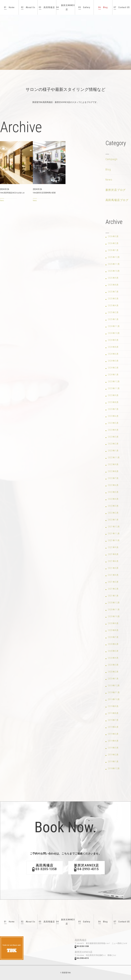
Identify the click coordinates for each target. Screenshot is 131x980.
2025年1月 (113, 319)
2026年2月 (113, 243)
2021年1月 (113, 596)
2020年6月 (113, 644)
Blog (103, 7)
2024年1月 (113, 375)
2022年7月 (113, 478)
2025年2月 (113, 312)
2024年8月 (113, 347)
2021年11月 (114, 534)
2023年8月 (113, 402)
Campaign (112, 159)
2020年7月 (113, 637)
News (109, 180)
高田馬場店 (47, 7)
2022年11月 (114, 458)
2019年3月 (113, 748)
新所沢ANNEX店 (65, 7)
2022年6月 (113, 485)
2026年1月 (113, 250)
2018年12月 (114, 768)
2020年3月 (113, 665)
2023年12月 (114, 382)
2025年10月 (114, 271)
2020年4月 (113, 658)
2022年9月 (113, 464)
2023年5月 (113, 423)
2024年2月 (113, 368)
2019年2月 (113, 755)
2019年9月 (113, 706)
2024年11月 (114, 326)
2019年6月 (113, 727)
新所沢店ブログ (116, 190)
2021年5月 (113, 568)
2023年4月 (113, 430)
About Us (28, 7)
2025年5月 (113, 299)
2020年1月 (113, 679)
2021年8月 (113, 554)
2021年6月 (113, 561)
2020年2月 (113, 672)
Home (9, 7)
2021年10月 (114, 540)
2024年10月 (114, 333)
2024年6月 (113, 354)
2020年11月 (114, 610)
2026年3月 (113, 236)
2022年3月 (113, 506)
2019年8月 (113, 713)
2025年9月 (113, 278)
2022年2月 (113, 513)
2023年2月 (113, 444)
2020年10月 (114, 616)
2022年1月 (113, 520)
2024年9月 (113, 340)
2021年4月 (113, 575)
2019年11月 (114, 692)
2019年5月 (113, 734)
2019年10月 (114, 699)
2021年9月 (113, 547)
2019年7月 (113, 720)
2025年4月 (113, 305)
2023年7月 (113, 409)
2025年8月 (113, 285)
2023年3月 (113, 437)
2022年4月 (113, 499)
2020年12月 (114, 603)
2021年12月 (114, 527)
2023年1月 (113, 451)
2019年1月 (113, 762)
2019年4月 (113, 741)
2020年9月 (113, 623)
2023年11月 (114, 388)
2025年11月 (114, 264)
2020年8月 (113, 630)
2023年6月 (113, 416)
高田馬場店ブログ (117, 200)
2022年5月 (113, 492)
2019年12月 (114, 686)
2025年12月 (114, 257)
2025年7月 (113, 292)
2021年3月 (113, 582)
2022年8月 (113, 471)
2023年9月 (113, 395)
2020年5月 (113, 651)
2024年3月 (113, 361)
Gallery (84, 7)
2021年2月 (113, 589)
